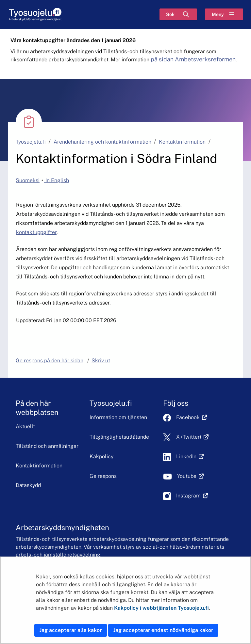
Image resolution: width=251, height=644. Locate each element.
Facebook (192, 417)
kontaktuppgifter (36, 232)
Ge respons (103, 476)
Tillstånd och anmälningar (47, 446)
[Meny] (224, 14)
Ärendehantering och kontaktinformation (102, 142)
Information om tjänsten (118, 417)
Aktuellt (25, 426)
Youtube (190, 476)
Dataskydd (28, 485)
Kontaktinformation (182, 142)
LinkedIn (190, 456)
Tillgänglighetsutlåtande (119, 437)
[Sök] (178, 14)
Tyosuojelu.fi (31, 142)
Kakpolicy (101, 456)
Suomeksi (28, 180)
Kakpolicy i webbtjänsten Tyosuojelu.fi (161, 608)
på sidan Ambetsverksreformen (193, 59)
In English (57, 180)
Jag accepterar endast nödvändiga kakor (163, 630)
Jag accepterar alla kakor (71, 630)
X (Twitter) (192, 437)
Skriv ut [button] (101, 361)
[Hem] (35, 15)
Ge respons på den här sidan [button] (50, 361)
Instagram (192, 496)
